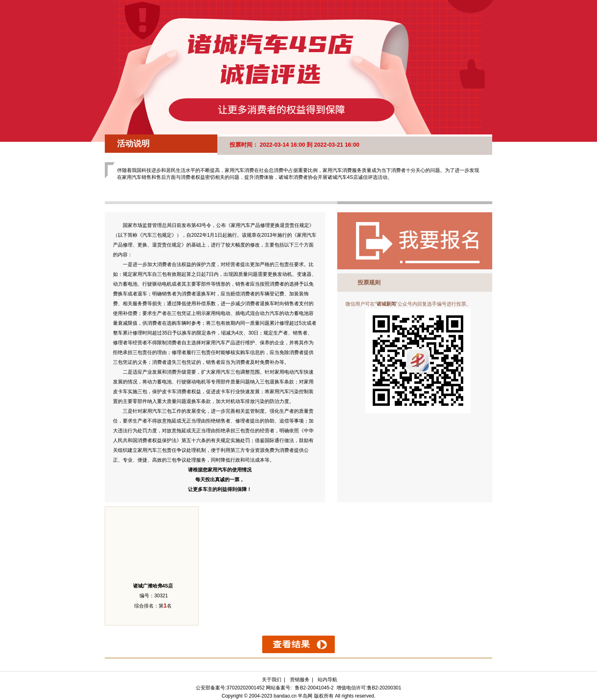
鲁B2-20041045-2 (314, 688)
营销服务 (300, 680)
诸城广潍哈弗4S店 (153, 586)
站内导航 (327, 680)
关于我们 (272, 680)
